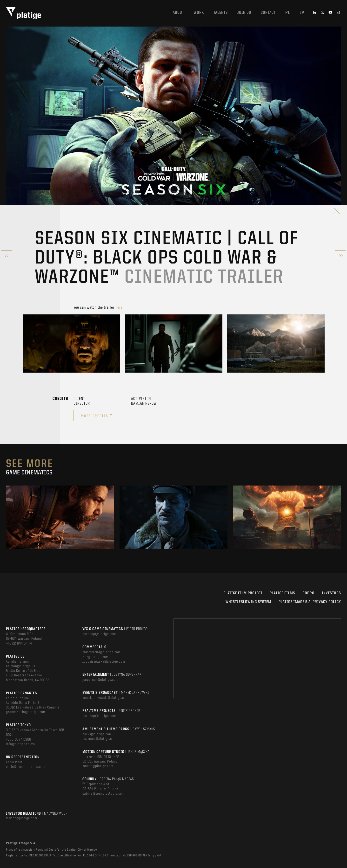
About (178, 13)
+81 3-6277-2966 (19, 740)
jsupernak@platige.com (100, 680)
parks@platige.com (97, 734)
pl (288, 13)
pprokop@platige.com (99, 634)
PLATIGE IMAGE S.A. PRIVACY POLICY (310, 602)
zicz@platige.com (96, 657)
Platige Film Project (243, 593)
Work (199, 13)
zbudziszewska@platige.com (104, 662)
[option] (72, 344)
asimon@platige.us (21, 666)
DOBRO (308, 593)
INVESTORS (331, 593)
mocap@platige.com (98, 766)
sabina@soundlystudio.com (103, 794)
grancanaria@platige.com (26, 712)
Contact (268, 13)
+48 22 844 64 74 (19, 644)
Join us (244, 13)
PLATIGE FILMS (282, 593)
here (119, 308)
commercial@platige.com (102, 652)
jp (302, 13)
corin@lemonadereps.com (26, 767)
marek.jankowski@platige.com (105, 698)
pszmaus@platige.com (99, 739)
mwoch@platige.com (22, 818)
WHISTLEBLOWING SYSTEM (248, 602)
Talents (221, 13)
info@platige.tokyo (20, 744)
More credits (97, 415)
